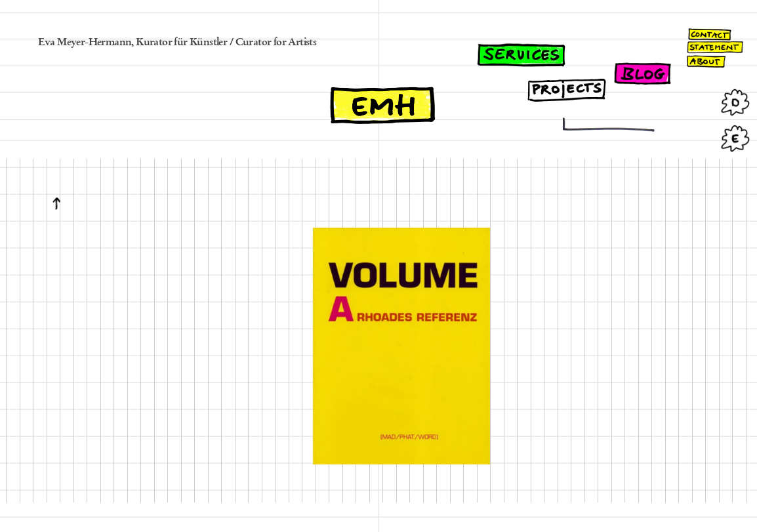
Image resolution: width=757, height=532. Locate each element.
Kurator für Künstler (181, 43)
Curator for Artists (276, 43)
